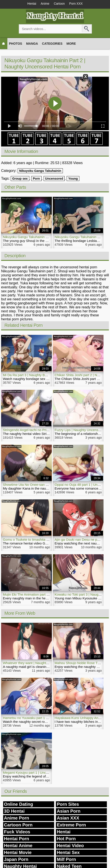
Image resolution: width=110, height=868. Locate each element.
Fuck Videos (17, 832)
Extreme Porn (71, 825)
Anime (44, 4)
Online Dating (19, 805)
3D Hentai (14, 812)
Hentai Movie (18, 853)
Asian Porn (69, 812)
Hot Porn (66, 839)
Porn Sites (68, 805)
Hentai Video (70, 846)
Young (73, 179)
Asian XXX (68, 818)
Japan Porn (16, 860)
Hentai (30, 4)
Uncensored (54, 179)
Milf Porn (66, 860)
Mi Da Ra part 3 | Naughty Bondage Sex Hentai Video (43, 375)
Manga (32, 44)
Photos (16, 44)
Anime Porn (17, 818)
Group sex (20, 179)
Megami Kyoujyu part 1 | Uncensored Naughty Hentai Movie (47, 773)
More (71, 44)
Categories (52, 44)
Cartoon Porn (18, 825)
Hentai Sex (68, 853)
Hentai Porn (17, 839)
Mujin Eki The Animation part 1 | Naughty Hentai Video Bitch (48, 595)
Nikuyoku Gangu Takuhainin (40, 171)
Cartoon (60, 4)
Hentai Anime (18, 846)
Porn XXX (77, 4)
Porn (36, 179)
